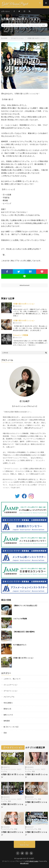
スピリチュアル (36, 25)
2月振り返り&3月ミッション (12, 833)
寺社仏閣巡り (8, 703)
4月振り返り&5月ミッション (24, 304)
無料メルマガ (8, 715)
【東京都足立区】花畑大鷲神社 (24, 632)
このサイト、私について (12, 679)
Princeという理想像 (21, 335)
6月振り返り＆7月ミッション (23, 658)
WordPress (24, 863)
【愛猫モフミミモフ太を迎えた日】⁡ (25, 605)
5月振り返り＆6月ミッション (36, 776)
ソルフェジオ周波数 (20, 619)
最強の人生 (7, 709)
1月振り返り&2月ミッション (36, 833)
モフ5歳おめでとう (20, 645)
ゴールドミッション (21, 25)
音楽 (44, 25)
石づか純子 (31, 858)
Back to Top (25, 845)
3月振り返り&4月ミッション (24, 320)
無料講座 (7, 721)
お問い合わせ (5, 11)
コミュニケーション (11, 685)
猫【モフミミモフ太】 (11, 727)
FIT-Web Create (32, 861)
